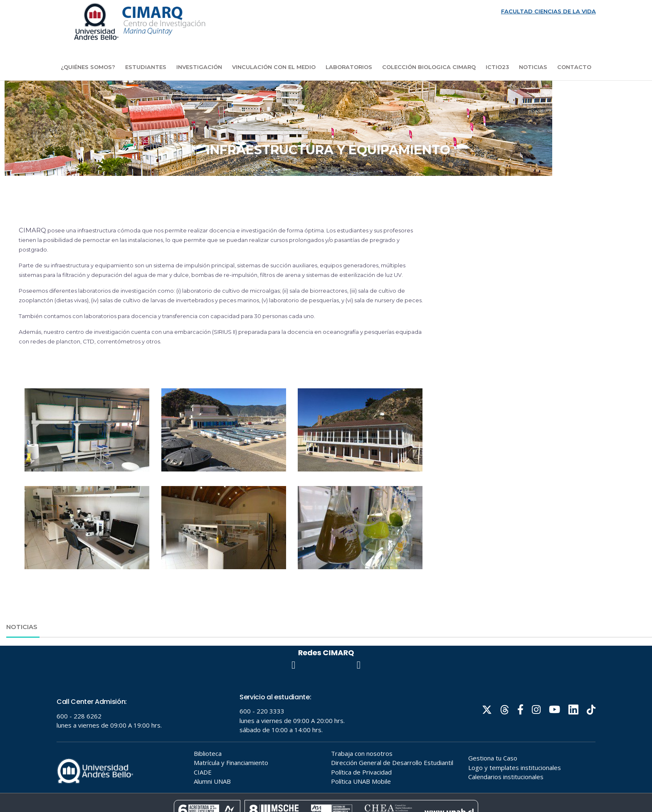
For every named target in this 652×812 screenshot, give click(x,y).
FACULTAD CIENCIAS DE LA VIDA (548, 11)
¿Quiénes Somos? (88, 67)
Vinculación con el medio (274, 67)
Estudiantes (146, 67)
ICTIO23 (497, 67)
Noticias (533, 67)
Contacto (574, 67)
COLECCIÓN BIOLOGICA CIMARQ (429, 67)
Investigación (199, 67)
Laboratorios (349, 67)
